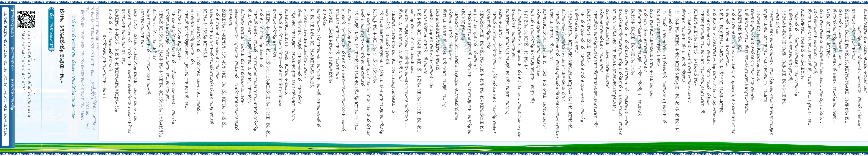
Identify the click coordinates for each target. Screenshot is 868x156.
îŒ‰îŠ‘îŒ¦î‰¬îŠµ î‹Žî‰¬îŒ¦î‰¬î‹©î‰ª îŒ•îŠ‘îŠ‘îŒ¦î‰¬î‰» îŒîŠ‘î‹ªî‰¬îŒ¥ (13, 95)
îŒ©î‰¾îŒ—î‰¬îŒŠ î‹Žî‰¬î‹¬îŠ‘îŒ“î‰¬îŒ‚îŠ (13, 59)
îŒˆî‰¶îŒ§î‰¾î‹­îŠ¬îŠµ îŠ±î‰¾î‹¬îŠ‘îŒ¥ (13, 23)
